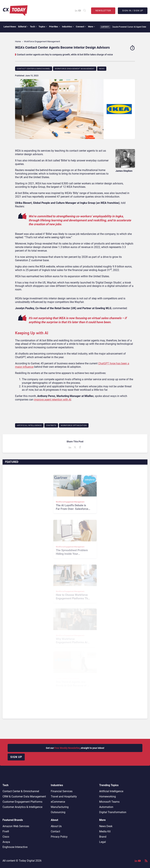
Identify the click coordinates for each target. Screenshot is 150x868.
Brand (103, 837)
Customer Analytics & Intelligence (22, 807)
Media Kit (105, 831)
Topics (43, 27)
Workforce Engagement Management (75, 69)
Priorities (55, 27)
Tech (33, 27)
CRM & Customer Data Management (24, 796)
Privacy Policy (59, 837)
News (102, 69)
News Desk (106, 826)
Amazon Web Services (16, 826)
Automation (106, 807)
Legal (103, 842)
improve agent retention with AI (53, 400)
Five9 (6, 831)
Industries (68, 27)
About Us (56, 826)
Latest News (10, 27)
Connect (81, 27)
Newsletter (103, 11)
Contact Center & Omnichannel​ (34, 69)
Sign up (16, 757)
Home (18, 41)
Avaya (6, 842)
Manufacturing (60, 807)
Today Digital (27, 861)
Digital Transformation (113, 812)
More (92, 27)
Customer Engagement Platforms (22, 802)
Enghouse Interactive (15, 847)
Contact (55, 831)
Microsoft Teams (109, 802)
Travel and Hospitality (64, 796)
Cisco (6, 837)
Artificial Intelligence (29, 425)
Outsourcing (58, 812)
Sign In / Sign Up (133, 11)
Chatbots (51, 425)
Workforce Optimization (74, 425)
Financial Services (62, 791)
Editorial (23, 27)
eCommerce (58, 802)
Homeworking (108, 796)
